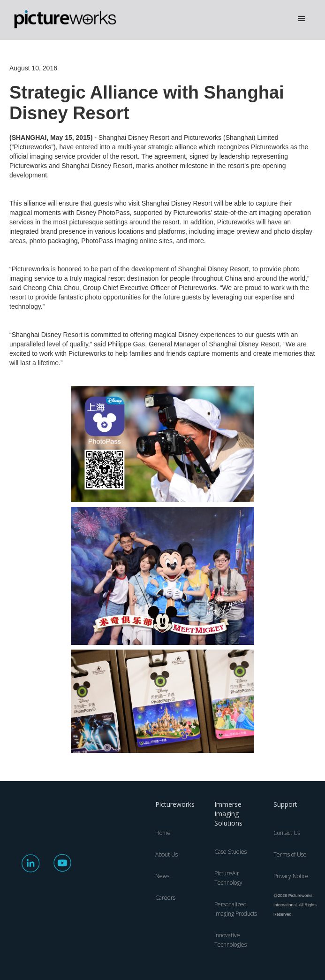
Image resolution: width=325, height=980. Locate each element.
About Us (166, 854)
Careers (165, 898)
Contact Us (287, 833)
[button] (302, 19)
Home (163, 833)
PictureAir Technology (228, 878)
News (162, 876)
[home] (71, 20)
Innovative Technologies (231, 940)
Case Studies (231, 852)
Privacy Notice (291, 876)
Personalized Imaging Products (236, 909)
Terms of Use (290, 854)
